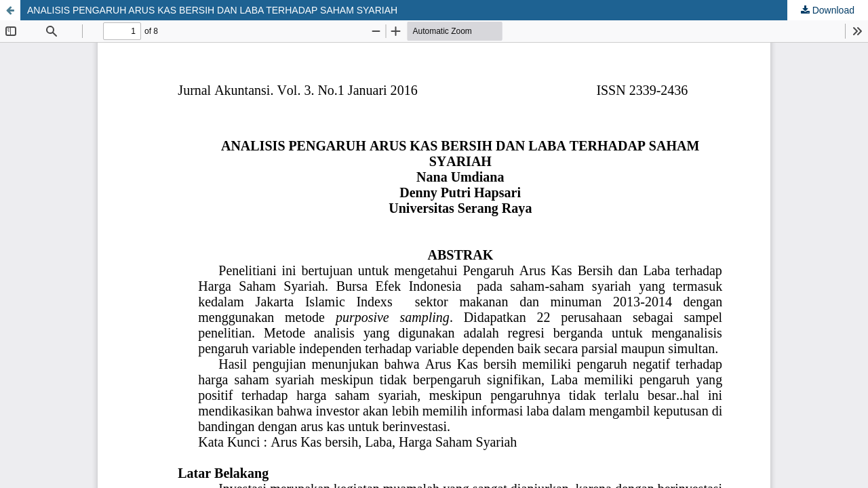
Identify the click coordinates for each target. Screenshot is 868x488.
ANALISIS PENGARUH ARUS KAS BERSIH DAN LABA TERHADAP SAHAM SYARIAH (212, 10)
